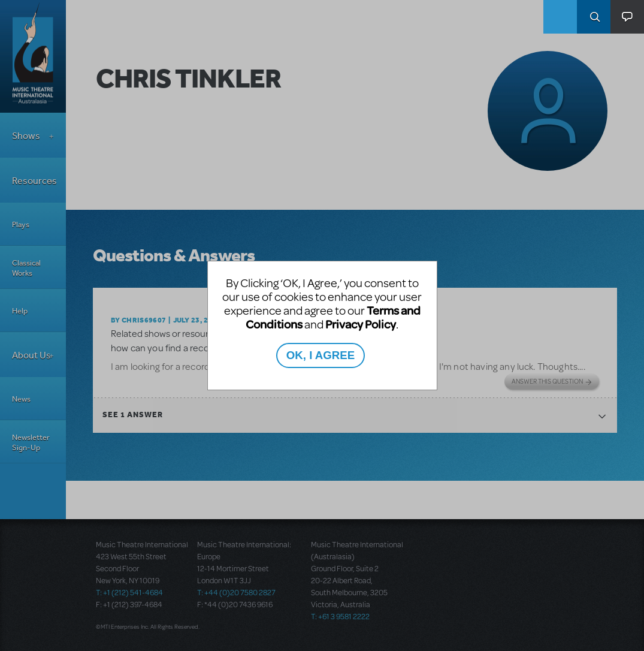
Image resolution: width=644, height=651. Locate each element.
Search (594, 17)
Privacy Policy (361, 324)
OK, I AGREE (321, 355)
